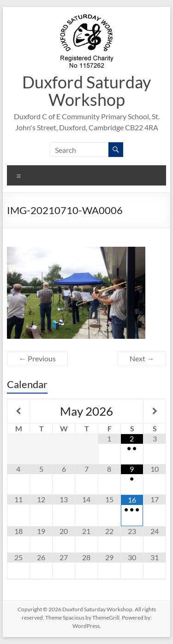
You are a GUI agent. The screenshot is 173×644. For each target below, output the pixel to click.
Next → (142, 358)
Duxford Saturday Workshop (86, 91)
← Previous (37, 358)
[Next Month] (155, 411)
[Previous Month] (18, 411)
